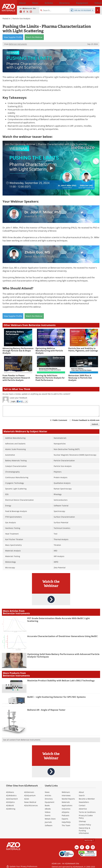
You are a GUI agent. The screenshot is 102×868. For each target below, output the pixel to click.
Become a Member (87, 799)
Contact (82, 805)
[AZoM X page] (27, 12)
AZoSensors (29, 792)
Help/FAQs (66, 822)
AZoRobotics (11, 795)
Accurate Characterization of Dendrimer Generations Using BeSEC (62, 636)
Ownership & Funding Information (84, 831)
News (47, 792)
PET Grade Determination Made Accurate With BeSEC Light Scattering (59, 620)
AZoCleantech (12, 799)
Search (82, 795)
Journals (48, 822)
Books (47, 805)
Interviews (66, 795)
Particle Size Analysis (21, 19)
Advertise (83, 809)
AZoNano (10, 792)
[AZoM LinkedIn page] (21, 12)
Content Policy (85, 825)
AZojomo (65, 812)
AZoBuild (10, 805)
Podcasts (66, 815)
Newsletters (84, 802)
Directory (47, 3)
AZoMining (11, 809)
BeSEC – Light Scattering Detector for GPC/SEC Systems (56, 697)
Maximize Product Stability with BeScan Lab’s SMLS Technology (61, 680)
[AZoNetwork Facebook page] (24, 12)
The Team (66, 825)
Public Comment (60, 420)
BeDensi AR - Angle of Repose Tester (46, 710)
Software (49, 825)
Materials (66, 802)
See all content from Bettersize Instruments (22, 740)
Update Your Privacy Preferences (22, 865)
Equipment (50, 802)
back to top (89, 840)
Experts (65, 819)
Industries (66, 809)
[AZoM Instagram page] (31, 12)
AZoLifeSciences (31, 805)
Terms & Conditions (87, 812)
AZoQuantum (30, 795)
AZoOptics (10, 802)
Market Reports (68, 799)
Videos (48, 812)
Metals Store (50, 819)
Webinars (66, 792)
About (81, 792)
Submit (95, 424)
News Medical (30, 802)
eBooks (48, 809)
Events (48, 815)
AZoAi (27, 799)
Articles (48, 795)
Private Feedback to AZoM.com (86, 420)
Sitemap (82, 821)
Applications (67, 805)
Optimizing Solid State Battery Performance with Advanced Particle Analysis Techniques (63, 655)
